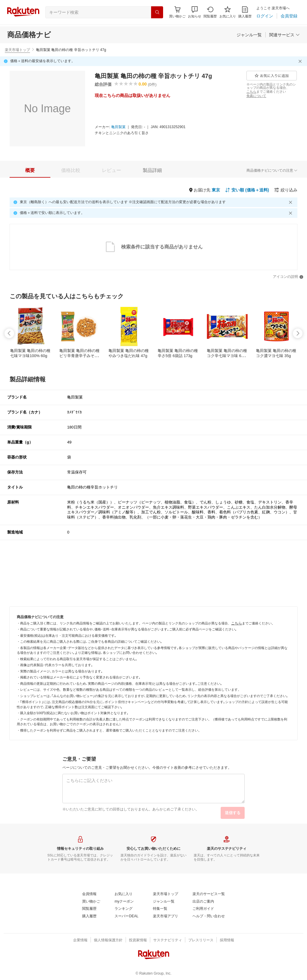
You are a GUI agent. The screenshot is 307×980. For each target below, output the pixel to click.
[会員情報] (89, 894)
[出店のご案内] (203, 902)
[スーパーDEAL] (126, 916)
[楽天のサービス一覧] (209, 894)
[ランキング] (124, 909)
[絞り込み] (286, 190)
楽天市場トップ (17, 50)
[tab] (30, 170)
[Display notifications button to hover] (177, 12)
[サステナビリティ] (168, 940)
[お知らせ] (195, 12)
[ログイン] (265, 16)
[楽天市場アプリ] (165, 916)
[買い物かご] (91, 902)
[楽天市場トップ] (165, 894)
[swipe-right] (298, 333)
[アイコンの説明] (288, 277)
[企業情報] (80, 940)
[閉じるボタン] (301, 61)
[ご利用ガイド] (203, 909)
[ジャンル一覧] (249, 35)
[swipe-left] (9, 333)
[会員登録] (289, 16)
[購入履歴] (245, 12)
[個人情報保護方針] (108, 940)
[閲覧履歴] (210, 12)
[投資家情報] (138, 940)
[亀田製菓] (118, 127)
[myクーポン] (124, 902)
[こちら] (251, 92)
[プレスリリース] (201, 940)
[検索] (157, 12)
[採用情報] (227, 940)
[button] (195, 12)
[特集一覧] (160, 909)
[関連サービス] (285, 35)
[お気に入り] (228, 12)
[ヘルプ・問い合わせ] (209, 916)
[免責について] (256, 96)
